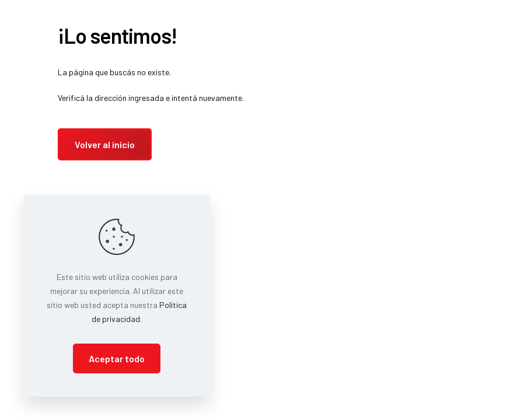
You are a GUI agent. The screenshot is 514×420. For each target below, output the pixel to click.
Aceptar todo (117, 358)
